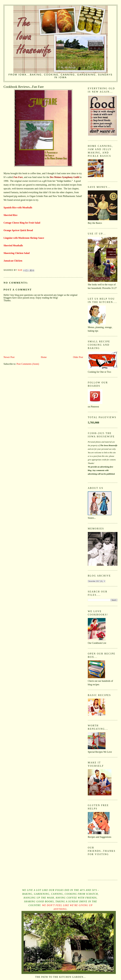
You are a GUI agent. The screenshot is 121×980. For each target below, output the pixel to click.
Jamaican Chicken (13, 261)
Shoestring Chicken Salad (17, 253)
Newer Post (9, 357)
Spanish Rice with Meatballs (18, 208)
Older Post (78, 357)
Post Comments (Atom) (28, 364)
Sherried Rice (10, 215)
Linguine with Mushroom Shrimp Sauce (24, 238)
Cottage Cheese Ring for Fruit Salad (22, 223)
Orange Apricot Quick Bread (18, 230)
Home (44, 357)
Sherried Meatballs (13, 245)
